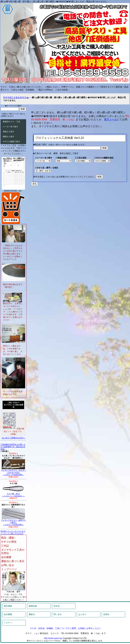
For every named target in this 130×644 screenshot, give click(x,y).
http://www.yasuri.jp (53, 638)
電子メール (110, 119)
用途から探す (9, 132)
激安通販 (8, 606)
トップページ (9, 569)
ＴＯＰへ (8, 623)
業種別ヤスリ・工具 (11, 122)
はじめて (82, 614)
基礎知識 (33, 606)
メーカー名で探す (10, 127)
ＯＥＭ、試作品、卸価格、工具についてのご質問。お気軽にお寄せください (65, 628)
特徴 (13, 434)
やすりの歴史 (9, 542)
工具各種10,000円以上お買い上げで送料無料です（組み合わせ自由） (13, 447)
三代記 (5, 546)
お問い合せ (8, 565)
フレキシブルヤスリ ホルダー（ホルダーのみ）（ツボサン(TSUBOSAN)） (13, 472)
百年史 (57, 606)
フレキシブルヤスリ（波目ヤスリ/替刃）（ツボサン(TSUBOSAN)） (13, 522)
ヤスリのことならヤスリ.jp (16, 97)
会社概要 (6, 557)
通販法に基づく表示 (13, 561)
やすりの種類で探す (11, 142)
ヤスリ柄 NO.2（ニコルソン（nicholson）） (13, 494)
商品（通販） (9, 538)
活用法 (106, 614)
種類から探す (9, 137)
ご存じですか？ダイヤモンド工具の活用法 (13, 405)
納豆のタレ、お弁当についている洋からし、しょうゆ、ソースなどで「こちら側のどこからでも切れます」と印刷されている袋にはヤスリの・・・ (13, 312)
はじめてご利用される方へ (13, 438)
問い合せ (58, 614)
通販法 (32, 614)
